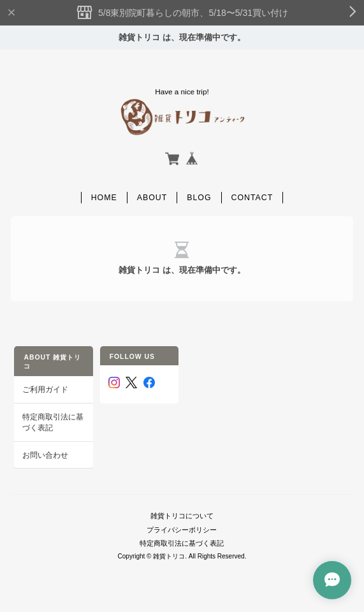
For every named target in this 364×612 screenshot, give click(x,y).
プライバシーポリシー (182, 530)
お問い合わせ (45, 455)
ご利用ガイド (45, 389)
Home (104, 198)
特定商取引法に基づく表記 (53, 422)
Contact (252, 198)
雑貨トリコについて (182, 516)
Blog (199, 198)
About (152, 198)
